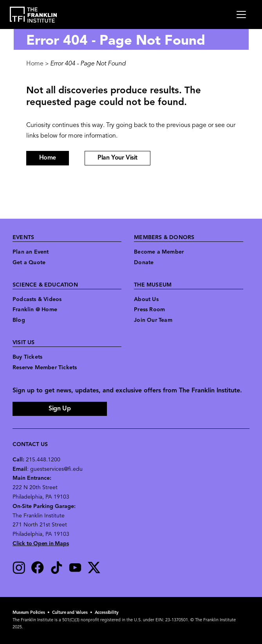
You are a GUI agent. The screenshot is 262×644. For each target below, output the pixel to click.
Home (35, 64)
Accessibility (107, 613)
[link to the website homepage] (33, 15)
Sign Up (60, 409)
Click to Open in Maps (41, 544)
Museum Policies (29, 613)
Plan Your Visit (117, 158)
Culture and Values (70, 613)
